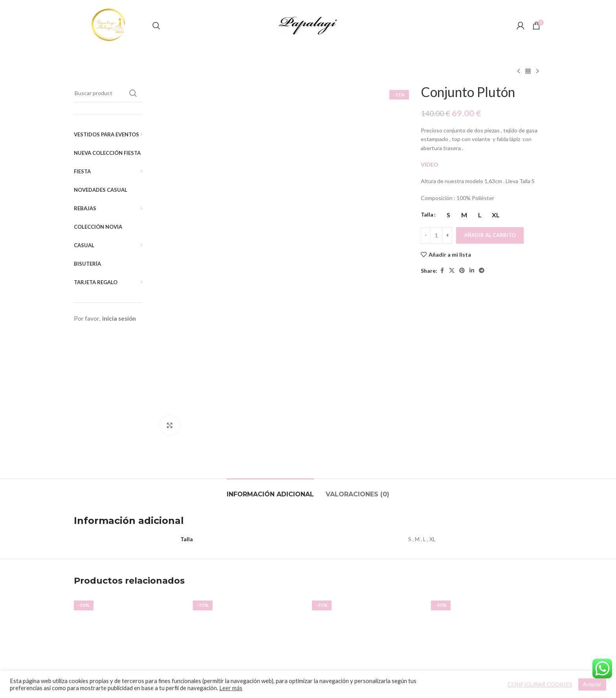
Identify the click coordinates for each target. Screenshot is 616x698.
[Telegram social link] (482, 271)
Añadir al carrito (490, 235)
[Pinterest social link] (462, 271)
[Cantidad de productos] (436, 235)
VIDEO (430, 164)
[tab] (270, 351)
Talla (427, 214)
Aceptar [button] (592, 684)
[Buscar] (156, 26)
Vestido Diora (248, 584)
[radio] (448, 215)
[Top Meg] (487, 511)
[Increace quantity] (447, 235)
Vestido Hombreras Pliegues (130, 574)
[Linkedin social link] (472, 271)
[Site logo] (109, 25)
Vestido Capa (368, 574)
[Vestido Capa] (368, 511)
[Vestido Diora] (248, 511)
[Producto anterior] (519, 72)
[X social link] (452, 271)
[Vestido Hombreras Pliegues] (129, 511)
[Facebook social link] (442, 271)
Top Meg (487, 584)
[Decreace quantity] (426, 235)
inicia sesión (119, 318)
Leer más (231, 688)
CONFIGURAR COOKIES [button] (540, 684)
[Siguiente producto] (537, 72)
